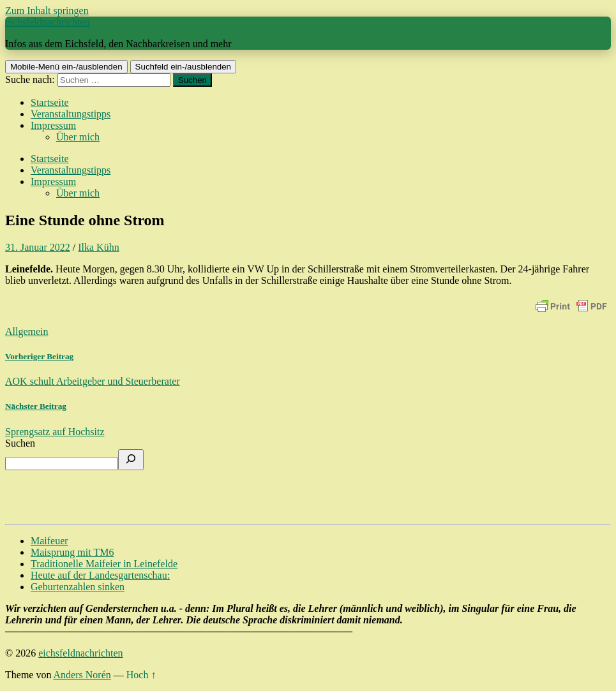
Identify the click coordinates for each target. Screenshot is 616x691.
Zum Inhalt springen (47, 11)
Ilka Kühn (98, 247)
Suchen (20, 443)
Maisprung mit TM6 (72, 552)
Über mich (78, 137)
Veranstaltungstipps (71, 114)
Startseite (50, 102)
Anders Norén (82, 675)
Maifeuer (49, 541)
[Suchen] (131, 460)
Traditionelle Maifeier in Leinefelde (104, 564)
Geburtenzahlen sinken (78, 587)
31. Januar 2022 (38, 247)
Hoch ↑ (141, 675)
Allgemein (27, 331)
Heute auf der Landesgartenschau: (100, 575)
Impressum (53, 125)
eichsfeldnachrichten (47, 22)
